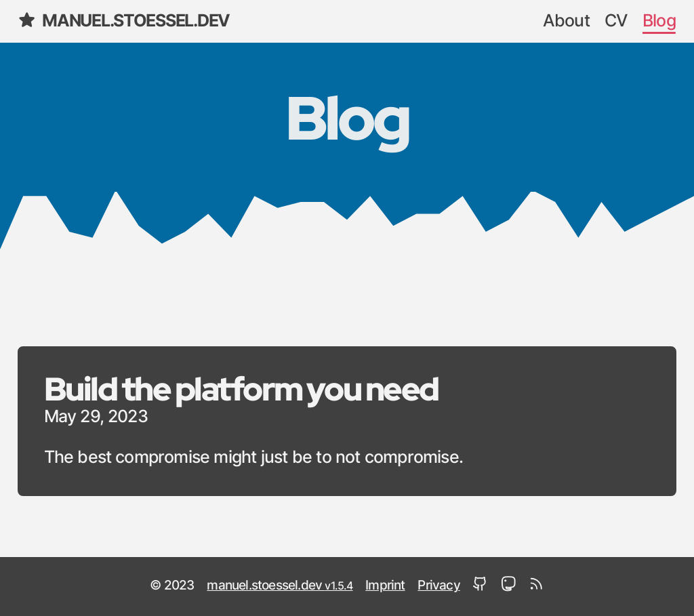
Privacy (438, 586)
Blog (659, 21)
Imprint (385, 586)
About (566, 21)
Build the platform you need (241, 388)
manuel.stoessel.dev (124, 20)
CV (616, 21)
